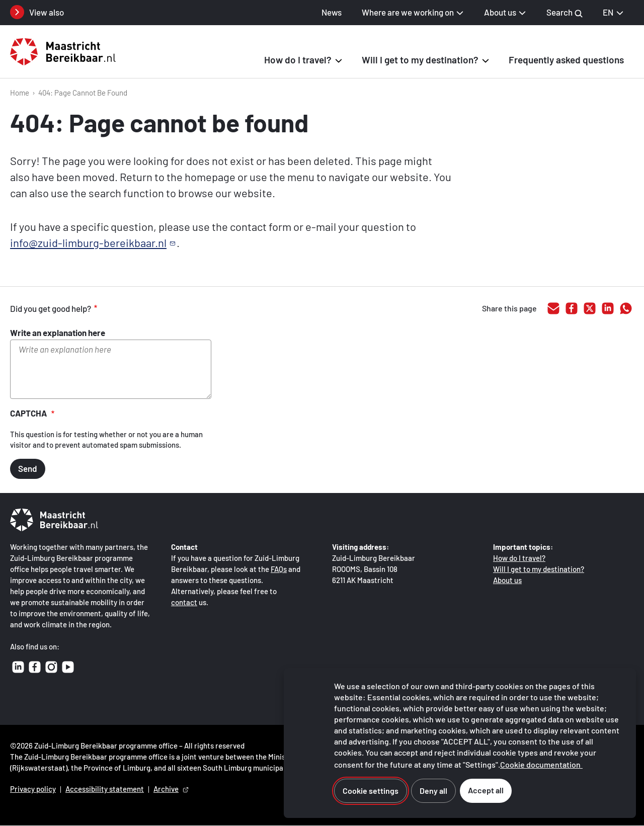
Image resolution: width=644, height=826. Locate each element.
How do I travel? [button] (298, 60)
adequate (142, 309)
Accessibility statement (105, 789)
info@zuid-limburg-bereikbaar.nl (88, 242)
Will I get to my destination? (539, 569)
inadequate (163, 309)
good (121, 309)
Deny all (433, 791)
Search (565, 12)
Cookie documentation (540, 764)
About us (507, 580)
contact (184, 602)
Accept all (486, 790)
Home (20, 93)
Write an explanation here (58, 333)
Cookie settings (371, 791)
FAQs (279, 569)
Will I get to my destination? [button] (420, 60)
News (332, 12)
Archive (166, 789)
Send (28, 468)
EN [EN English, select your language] (613, 12)
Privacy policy (33, 789)
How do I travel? (519, 558)
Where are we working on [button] (408, 12)
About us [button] (500, 12)
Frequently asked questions (566, 60)
